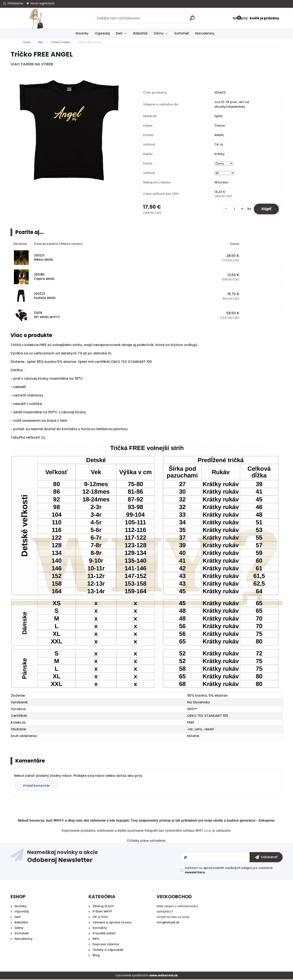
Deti (119, 33)
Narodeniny (205, 33)
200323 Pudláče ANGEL (45, 296)
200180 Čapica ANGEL (44, 277)
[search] (192, 20)
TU (43, 438)
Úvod (27, 42)
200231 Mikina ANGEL (44, 258)
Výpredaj (102, 33)
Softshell (182, 33)
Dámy (159, 33)
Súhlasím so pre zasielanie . (229, 871)
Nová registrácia (42, 3)
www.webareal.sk (164, 976)
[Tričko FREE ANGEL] (68, 131)
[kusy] (232, 209)
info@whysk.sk (168, 923)
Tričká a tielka (60, 42)
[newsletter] (266, 858)
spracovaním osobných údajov (228, 869)
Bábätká (140, 33)
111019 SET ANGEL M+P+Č (47, 316)
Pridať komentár (37, 786)
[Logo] (36, 18)
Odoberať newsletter (104, 858)
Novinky (82, 33)
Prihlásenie (15, 3)
